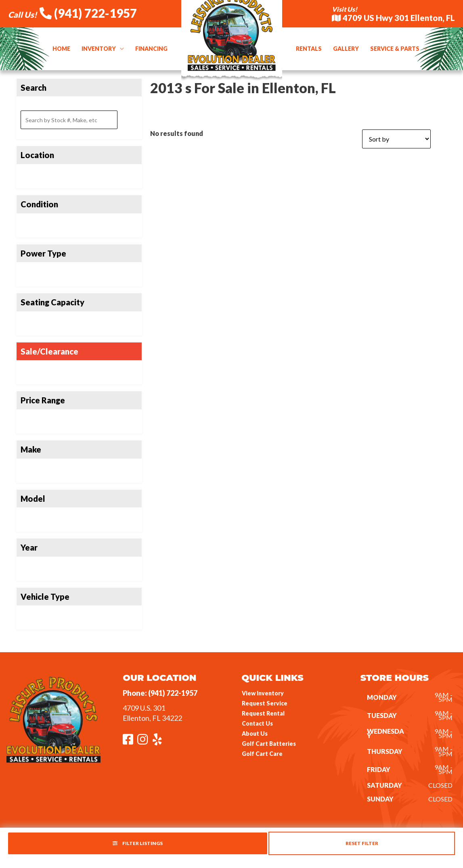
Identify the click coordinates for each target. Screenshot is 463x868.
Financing (151, 49)
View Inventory (263, 693)
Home (61, 49)
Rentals (309, 49)
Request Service (265, 703)
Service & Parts (395, 49)
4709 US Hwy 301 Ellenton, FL (393, 18)
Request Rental (263, 713)
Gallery (346, 49)
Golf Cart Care (262, 754)
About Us (255, 733)
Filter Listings (138, 843)
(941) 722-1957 (88, 13)
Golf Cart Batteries (269, 744)
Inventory (99, 49)
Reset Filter (362, 843)
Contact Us (257, 723)
